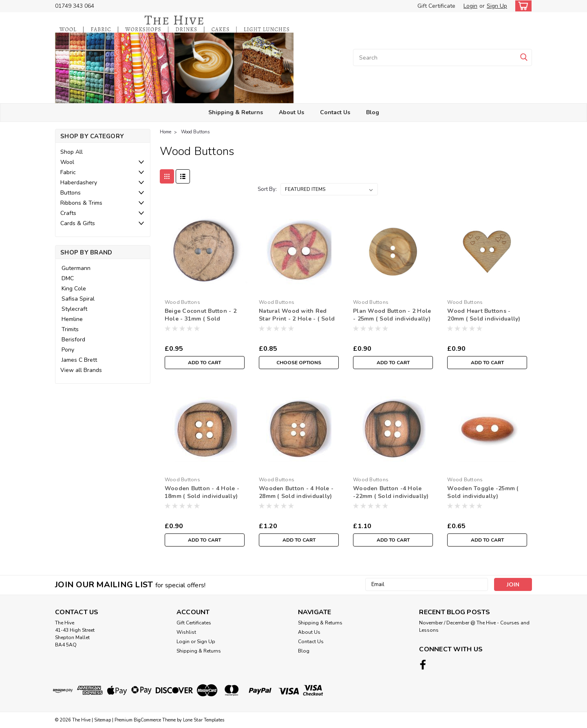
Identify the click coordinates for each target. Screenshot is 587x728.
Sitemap (103, 720)
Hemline (72, 319)
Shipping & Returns (236, 112)
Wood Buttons (195, 132)
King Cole (74, 289)
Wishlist (186, 632)
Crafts (68, 213)
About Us (291, 112)
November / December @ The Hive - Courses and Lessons (474, 626)
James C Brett (79, 360)
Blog (373, 112)
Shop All (72, 152)
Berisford (73, 340)
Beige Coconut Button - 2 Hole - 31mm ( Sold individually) (201, 319)
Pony (68, 350)
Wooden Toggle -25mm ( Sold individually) (483, 492)
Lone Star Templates (204, 720)
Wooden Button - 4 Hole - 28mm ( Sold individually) (296, 492)
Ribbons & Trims (81, 203)
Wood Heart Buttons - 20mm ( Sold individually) (484, 315)
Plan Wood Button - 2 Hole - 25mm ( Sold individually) (392, 315)
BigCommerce (147, 720)
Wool (67, 162)
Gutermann (76, 268)
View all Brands (81, 370)
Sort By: (267, 189)
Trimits (70, 329)
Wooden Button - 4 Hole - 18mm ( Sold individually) (202, 492)
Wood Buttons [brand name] (182, 302)
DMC (68, 278)
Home (166, 132)
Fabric (68, 172)
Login (470, 6)
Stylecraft (74, 309)
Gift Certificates (194, 623)
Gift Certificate (436, 6)
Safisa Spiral (78, 299)
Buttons (71, 193)
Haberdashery (79, 183)
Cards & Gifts (78, 223)
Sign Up (497, 6)
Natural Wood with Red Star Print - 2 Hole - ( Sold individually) (297, 319)
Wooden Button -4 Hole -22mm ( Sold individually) (391, 492)
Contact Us (335, 112)
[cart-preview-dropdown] (522, 6)
